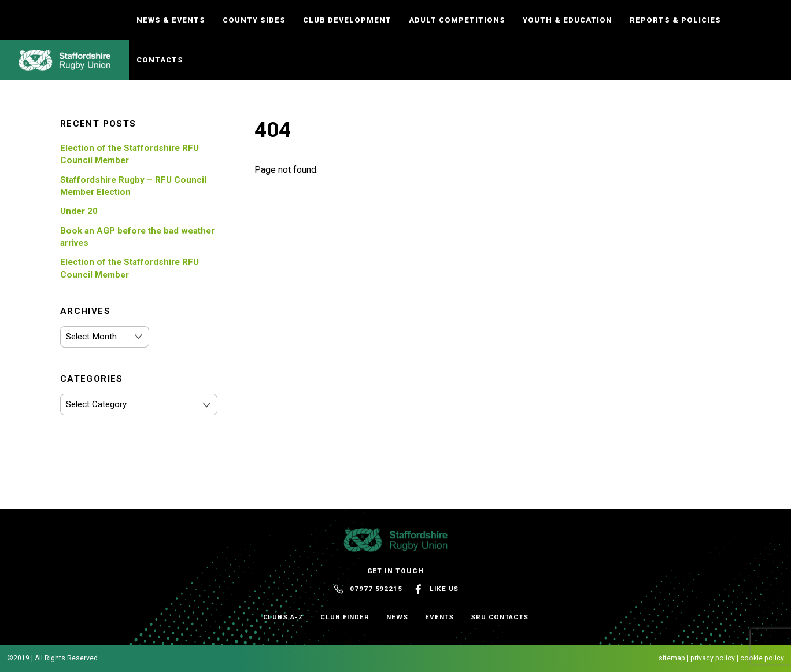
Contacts (160, 60)
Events (440, 617)
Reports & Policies (675, 20)
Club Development (347, 20)
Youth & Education (568, 20)
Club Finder (345, 617)
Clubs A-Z (283, 617)
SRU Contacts (499, 617)
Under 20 (79, 211)
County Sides (254, 20)
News (397, 617)
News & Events (171, 20)
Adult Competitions (457, 20)
